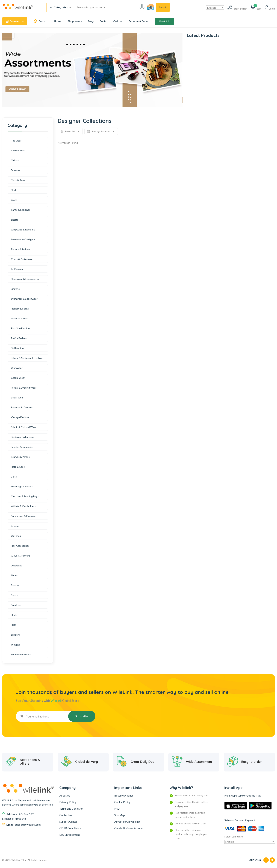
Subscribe (82, 716)
